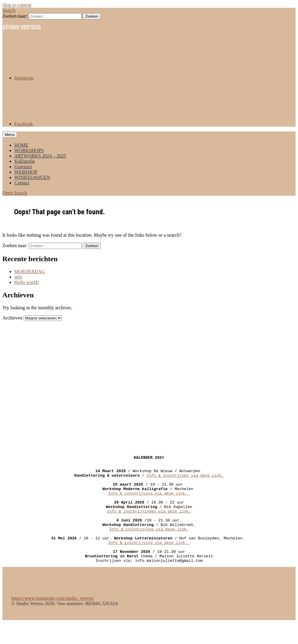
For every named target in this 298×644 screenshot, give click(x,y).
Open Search (15, 193)
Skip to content (17, 5)
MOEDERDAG (30, 271)
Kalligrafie (25, 161)
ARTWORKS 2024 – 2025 (40, 156)
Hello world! (27, 282)
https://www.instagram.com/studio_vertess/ (53, 620)
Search (9, 10)
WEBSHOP (26, 172)
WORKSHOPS (29, 150)
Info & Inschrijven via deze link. (185, 480)
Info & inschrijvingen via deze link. (149, 523)
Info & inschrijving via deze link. (149, 501)
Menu (10, 135)
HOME (21, 145)
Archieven (12, 318)
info (18, 277)
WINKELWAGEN (32, 177)
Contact (22, 183)
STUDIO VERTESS (22, 27)
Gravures (23, 167)
